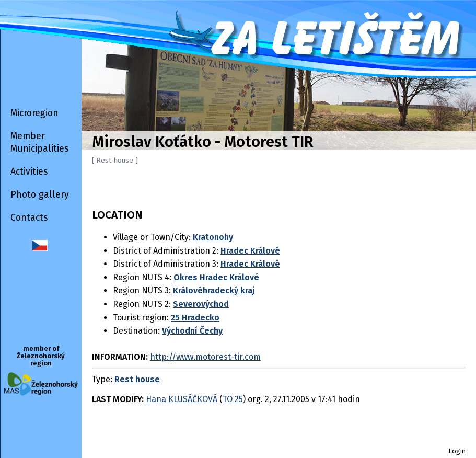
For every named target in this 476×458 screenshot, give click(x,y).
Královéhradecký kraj (214, 290)
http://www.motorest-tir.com (205, 357)
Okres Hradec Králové (216, 277)
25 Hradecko (195, 318)
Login (457, 451)
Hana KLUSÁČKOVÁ (182, 399)
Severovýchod (201, 304)
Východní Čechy (192, 331)
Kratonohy (213, 237)
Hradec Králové (250, 251)
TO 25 (233, 399)
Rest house (137, 379)
